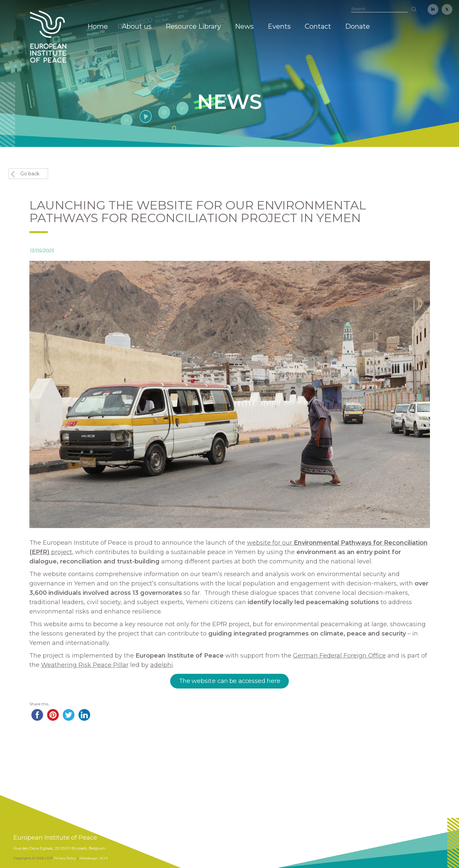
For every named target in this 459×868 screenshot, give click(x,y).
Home (98, 26)
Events (279, 26)
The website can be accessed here (229, 681)
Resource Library (193, 26)
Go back (30, 174)
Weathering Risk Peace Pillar (85, 665)
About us (137, 26)
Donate (358, 26)
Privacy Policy (65, 858)
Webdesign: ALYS (93, 858)
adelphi (162, 665)
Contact (318, 26)
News (244, 26)
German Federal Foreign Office (339, 656)
